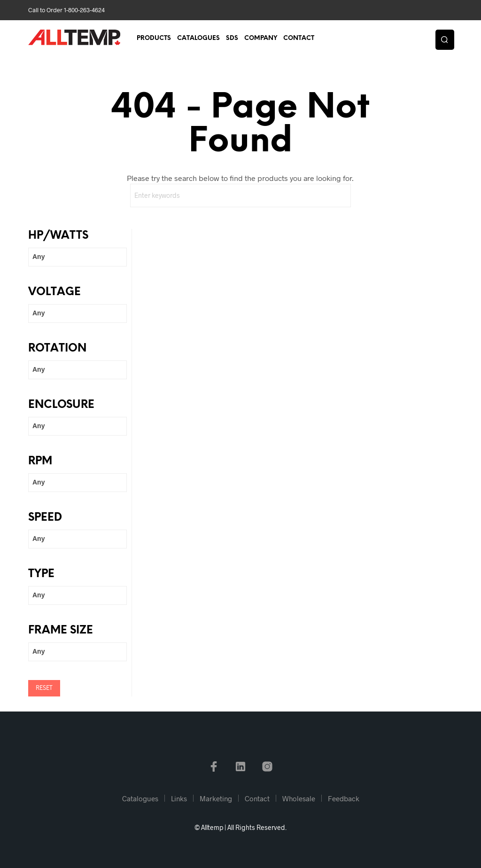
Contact (299, 38)
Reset (44, 688)
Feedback (344, 798)
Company (261, 38)
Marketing (216, 798)
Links (179, 798)
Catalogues (198, 38)
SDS (232, 38)
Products (154, 38)
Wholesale (299, 798)
